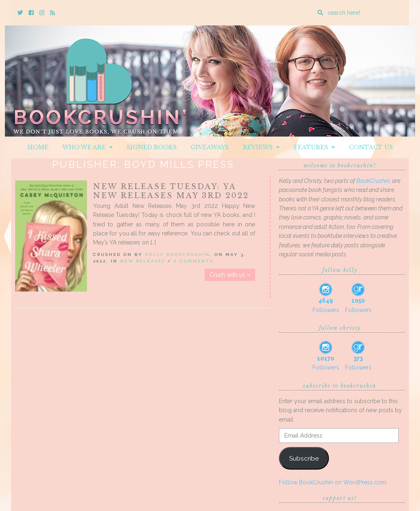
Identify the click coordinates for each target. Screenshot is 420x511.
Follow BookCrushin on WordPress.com (333, 482)
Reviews (261, 147)
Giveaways (210, 147)
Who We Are (88, 147)
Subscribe (304, 458)
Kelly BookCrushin (178, 254)
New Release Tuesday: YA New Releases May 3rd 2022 (171, 191)
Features (314, 147)
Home (38, 147)
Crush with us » (230, 275)
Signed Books (152, 147)
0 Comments (194, 261)
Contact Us (371, 147)
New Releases (143, 261)
